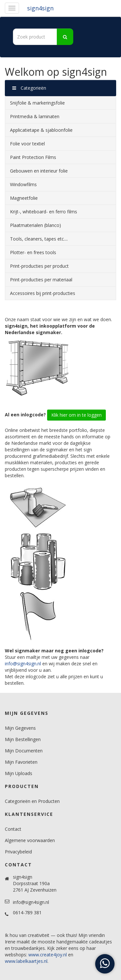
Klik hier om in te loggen (76, 415)
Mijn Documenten (24, 751)
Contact (13, 829)
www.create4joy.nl (48, 955)
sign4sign (40, 8)
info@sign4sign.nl (23, 664)
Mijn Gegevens (20, 728)
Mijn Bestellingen (23, 739)
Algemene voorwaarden (30, 840)
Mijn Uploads (19, 773)
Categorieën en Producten (32, 801)
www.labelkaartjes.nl (26, 961)
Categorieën (29, 88)
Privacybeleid (18, 852)
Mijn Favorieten (21, 762)
